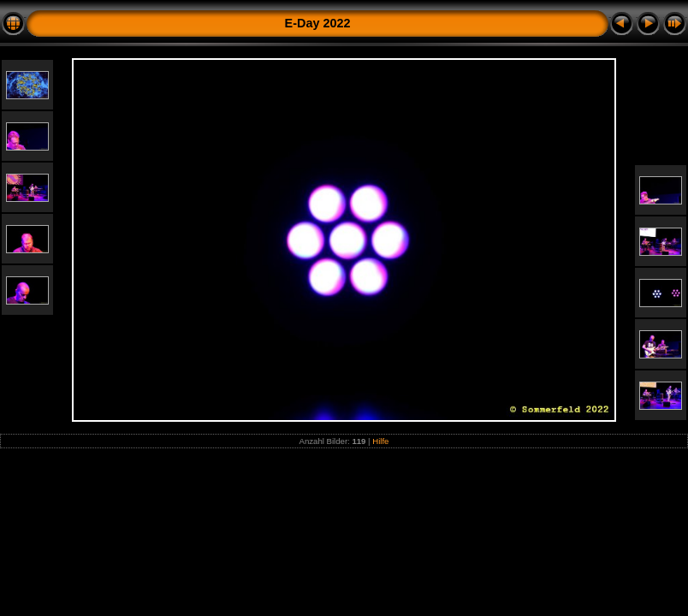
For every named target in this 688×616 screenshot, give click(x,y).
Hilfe (380, 441)
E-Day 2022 (318, 23)
